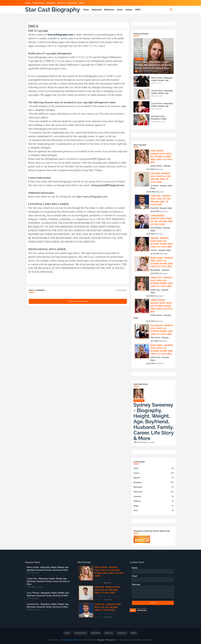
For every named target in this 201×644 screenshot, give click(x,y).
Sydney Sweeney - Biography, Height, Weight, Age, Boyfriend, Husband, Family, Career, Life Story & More (162, 156)
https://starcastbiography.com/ (92, 197)
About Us (61, 3)
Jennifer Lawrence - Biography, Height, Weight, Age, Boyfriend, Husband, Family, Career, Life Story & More (162, 306)
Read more (159, 169)
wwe (154, 510)
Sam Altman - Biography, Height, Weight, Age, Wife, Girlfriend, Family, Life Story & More (161, 178)
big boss (154, 478)
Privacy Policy (38, 3)
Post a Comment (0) (78, 301)
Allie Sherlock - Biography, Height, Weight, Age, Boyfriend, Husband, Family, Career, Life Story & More (162, 330)
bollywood (154, 487)
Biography (154, 482)
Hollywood (97, 10)
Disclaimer (51, 3)
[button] (171, 10)
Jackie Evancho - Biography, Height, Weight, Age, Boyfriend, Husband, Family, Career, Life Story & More (162, 349)
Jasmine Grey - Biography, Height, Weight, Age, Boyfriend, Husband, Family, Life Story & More (162, 94)
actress (154, 473)
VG (135, 442)
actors (154, 468)
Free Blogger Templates (71, 640)
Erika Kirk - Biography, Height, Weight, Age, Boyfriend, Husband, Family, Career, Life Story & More (162, 242)
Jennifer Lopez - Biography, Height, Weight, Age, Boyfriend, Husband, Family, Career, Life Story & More (162, 282)
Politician (154, 501)
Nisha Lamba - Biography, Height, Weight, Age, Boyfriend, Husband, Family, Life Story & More (162, 82)
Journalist (154, 496)
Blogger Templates (106, 640)
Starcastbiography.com (60, 35)
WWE (138, 10)
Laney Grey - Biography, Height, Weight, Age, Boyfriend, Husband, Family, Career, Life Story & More (48, 581)
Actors (120, 10)
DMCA (82, 3)
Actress (129, 10)
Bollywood (109, 10)
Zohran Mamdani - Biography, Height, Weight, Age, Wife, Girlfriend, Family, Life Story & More (162, 220)
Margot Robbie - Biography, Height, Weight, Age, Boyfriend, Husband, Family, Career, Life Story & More (162, 262)
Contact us (72, 3)
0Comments (121, 290)
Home (28, 3)
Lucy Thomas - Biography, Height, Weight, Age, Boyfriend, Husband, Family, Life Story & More (162, 107)
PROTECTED (142, 610)
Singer (154, 506)
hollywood (154, 492)
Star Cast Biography (52, 10)
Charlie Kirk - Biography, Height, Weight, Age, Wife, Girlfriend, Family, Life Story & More (161, 200)
